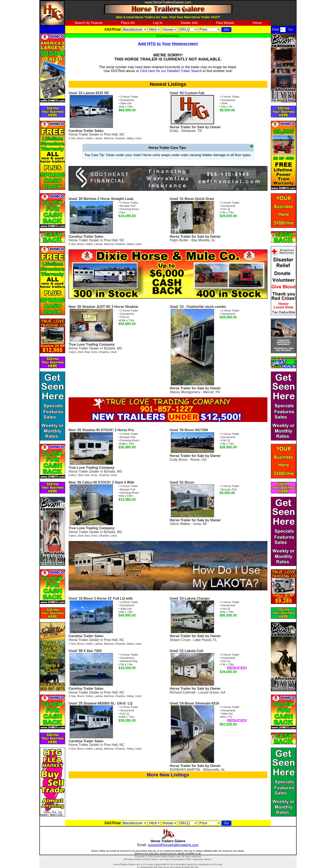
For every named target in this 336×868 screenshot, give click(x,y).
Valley (130, 138)
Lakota (98, 138)
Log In (158, 23)
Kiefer (89, 138)
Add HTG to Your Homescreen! (168, 44)
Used (138, 138)
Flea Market (225, 23)
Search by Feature (88, 23)
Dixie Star (84, 352)
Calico (72, 352)
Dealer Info (189, 23)
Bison (81, 138)
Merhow (109, 138)
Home (257, 23)
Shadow (120, 138)
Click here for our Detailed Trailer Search (171, 71)
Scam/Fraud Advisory (168, 36)
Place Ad (128, 23)
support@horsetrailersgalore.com (173, 845)
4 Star (72, 138)
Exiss (94, 352)
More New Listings (168, 775)
